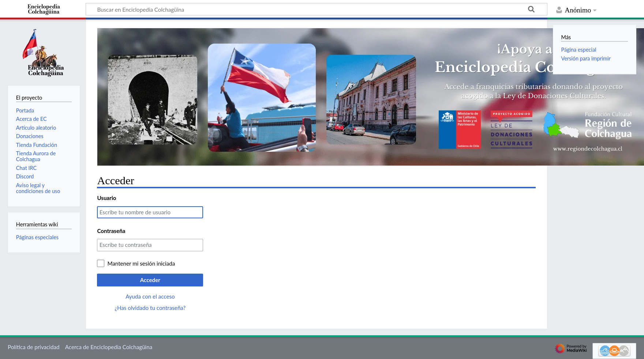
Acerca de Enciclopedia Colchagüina (109, 347)
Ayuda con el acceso (150, 296)
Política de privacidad (33, 347)
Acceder (150, 280)
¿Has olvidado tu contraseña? (150, 308)
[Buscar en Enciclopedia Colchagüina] (317, 9)
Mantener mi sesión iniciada (141, 263)
